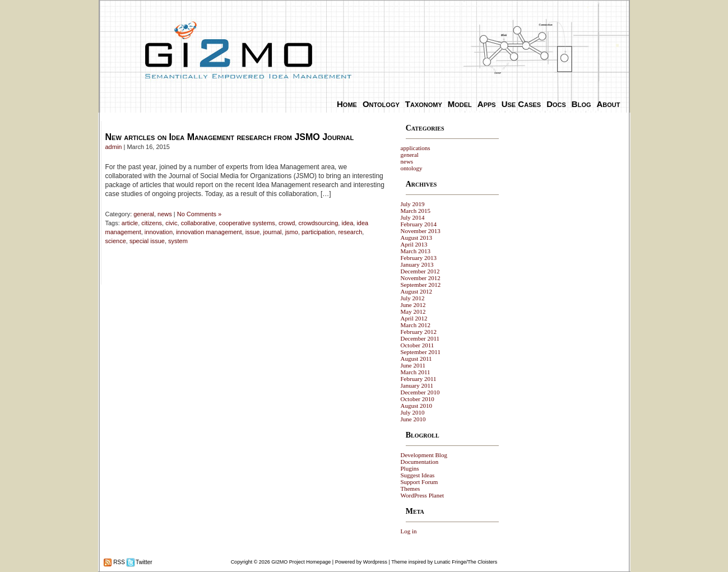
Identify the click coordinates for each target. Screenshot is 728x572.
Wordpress (375, 562)
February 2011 (419, 379)
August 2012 (417, 291)
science (116, 241)
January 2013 (417, 264)
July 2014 (413, 217)
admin (114, 147)
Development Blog (424, 455)
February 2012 (419, 332)
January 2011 (417, 385)
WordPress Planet (423, 495)
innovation (159, 232)
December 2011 (420, 338)
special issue (147, 241)
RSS (119, 562)
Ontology (381, 104)
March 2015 (416, 211)
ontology (412, 168)
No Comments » (199, 214)
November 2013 (421, 231)
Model (460, 104)
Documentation (420, 462)
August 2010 (417, 406)
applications (416, 148)
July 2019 (413, 204)
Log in (409, 531)
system (178, 241)
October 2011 (418, 345)
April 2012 (414, 318)
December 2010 (420, 392)
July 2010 (413, 412)
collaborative (198, 223)
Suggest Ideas (418, 475)
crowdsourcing (318, 223)
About (609, 104)
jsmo (292, 232)
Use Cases (521, 104)
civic (171, 223)
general (144, 214)
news (165, 214)
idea (347, 223)
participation (318, 232)
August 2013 (417, 238)
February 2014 (419, 224)
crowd (287, 223)
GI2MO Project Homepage (301, 562)
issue (253, 232)
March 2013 (416, 251)
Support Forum (419, 482)
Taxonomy (424, 104)
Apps (487, 104)
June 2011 (413, 365)
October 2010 (418, 399)
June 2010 (413, 419)
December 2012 (420, 271)
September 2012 (421, 285)
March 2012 (416, 325)
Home (347, 104)
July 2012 (413, 298)
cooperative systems (247, 223)
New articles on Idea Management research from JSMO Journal (230, 137)
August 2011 (416, 359)
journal (272, 232)
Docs (556, 104)
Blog (581, 104)
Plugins (410, 468)
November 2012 (421, 278)
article (130, 223)
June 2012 (413, 305)
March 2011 (416, 372)
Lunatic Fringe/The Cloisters (466, 562)
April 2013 (414, 244)
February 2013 (419, 258)
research (350, 232)
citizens (152, 223)
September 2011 (421, 352)
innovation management (209, 232)
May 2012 (413, 311)
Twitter (143, 562)
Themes (411, 489)
